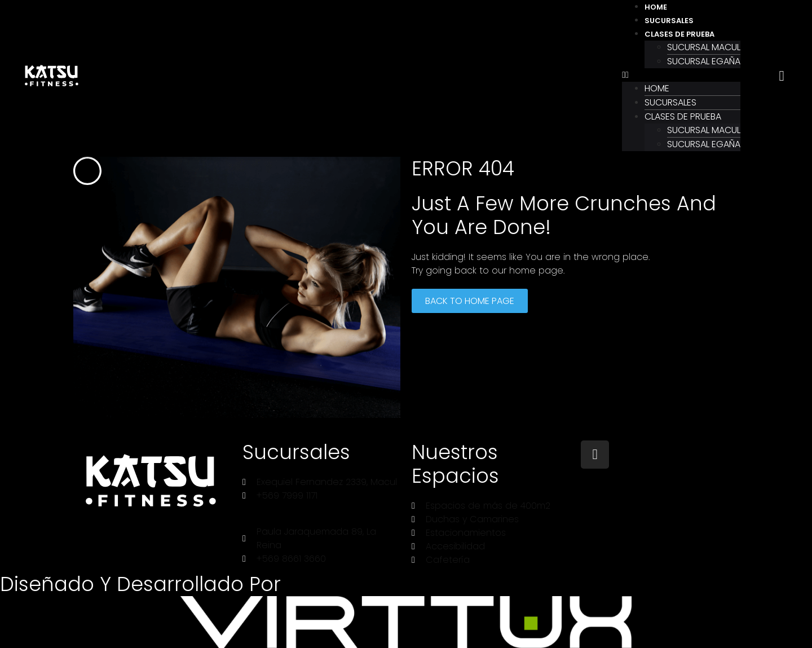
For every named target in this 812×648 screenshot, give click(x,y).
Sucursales (669, 21)
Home (656, 7)
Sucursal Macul (704, 47)
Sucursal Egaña (704, 61)
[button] (681, 75)
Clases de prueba (679, 34)
